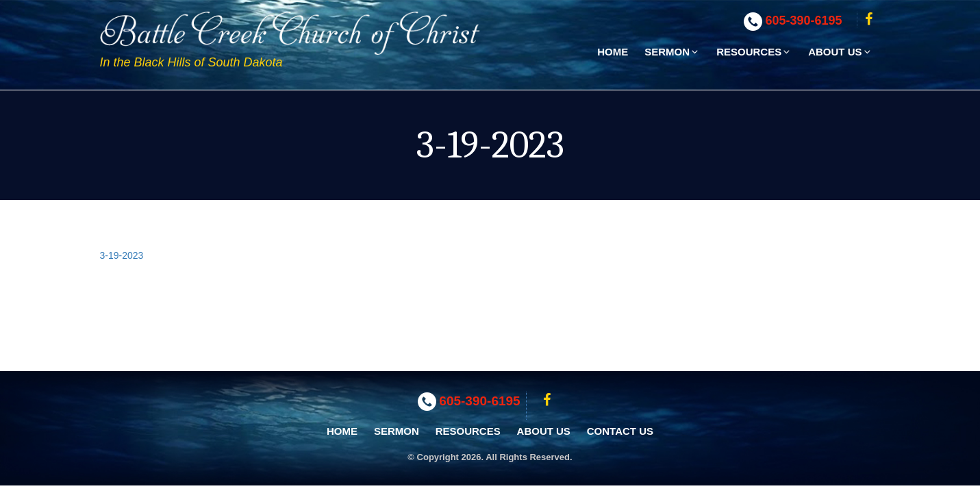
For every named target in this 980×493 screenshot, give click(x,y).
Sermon (672, 52)
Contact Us (620, 431)
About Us (840, 52)
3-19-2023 (122, 255)
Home (613, 52)
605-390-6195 (804, 21)
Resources (754, 52)
